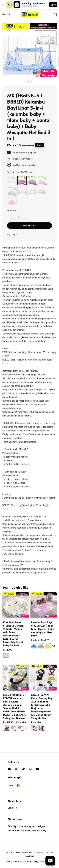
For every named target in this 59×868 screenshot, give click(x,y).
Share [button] (12, 235)
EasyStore (29, 856)
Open (53, 5)
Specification (20, 172)
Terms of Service (14, 862)
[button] (4, 15)
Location (13, 808)
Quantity (11, 211)
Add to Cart (29, 225)
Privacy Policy (31, 862)
